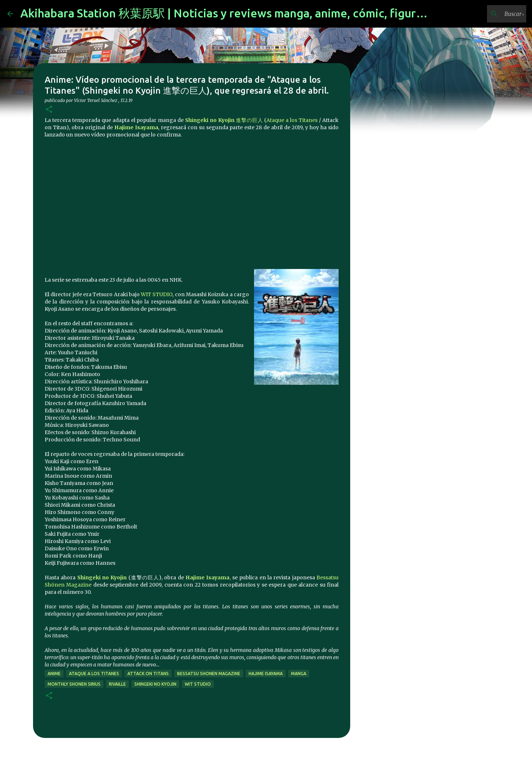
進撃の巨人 (224, 120)
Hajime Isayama (266, 674)
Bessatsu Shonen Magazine (209, 674)
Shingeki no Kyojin (102, 578)
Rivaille (117, 684)
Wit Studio (198, 684)
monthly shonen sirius (74, 684)
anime (54, 674)
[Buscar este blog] (488, 14)
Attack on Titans (148, 674)
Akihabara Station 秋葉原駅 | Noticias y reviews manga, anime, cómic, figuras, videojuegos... (265, 13)
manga (299, 674)
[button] (49, 110)
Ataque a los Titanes (292, 120)
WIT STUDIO (157, 294)
